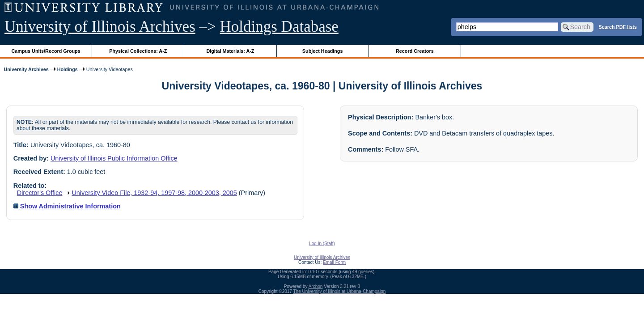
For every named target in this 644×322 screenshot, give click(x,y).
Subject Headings (323, 51)
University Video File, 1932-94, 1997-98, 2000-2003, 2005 (154, 193)
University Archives (26, 69)
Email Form (334, 262)
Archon (316, 286)
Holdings (68, 69)
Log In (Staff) (322, 244)
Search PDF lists (618, 26)
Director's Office (40, 193)
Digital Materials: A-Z (230, 51)
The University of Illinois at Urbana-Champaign (340, 291)
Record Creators (415, 51)
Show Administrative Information (67, 206)
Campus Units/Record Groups (46, 51)
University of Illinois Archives (100, 27)
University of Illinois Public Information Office (114, 158)
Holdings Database (279, 27)
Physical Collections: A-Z (138, 51)
